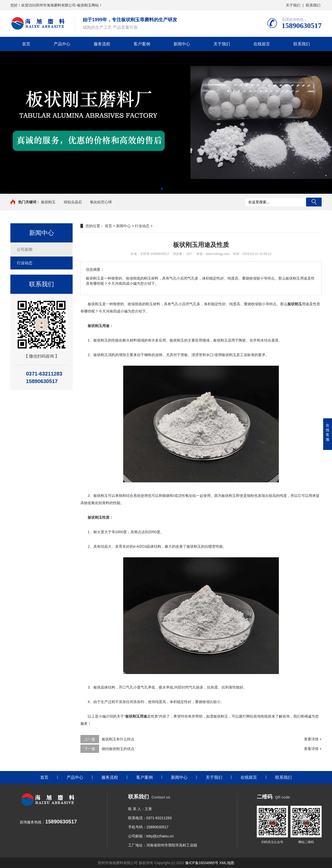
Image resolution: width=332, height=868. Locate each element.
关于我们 (293, 5)
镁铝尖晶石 (73, 202)
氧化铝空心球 (101, 202)
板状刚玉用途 (136, 716)
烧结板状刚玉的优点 (118, 749)
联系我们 (313, 5)
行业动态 (25, 263)
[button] (162, 189)
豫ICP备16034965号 (202, 863)
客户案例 (142, 44)
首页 (26, 44)
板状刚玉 (48, 202)
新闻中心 (182, 44)
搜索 (314, 202)
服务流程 (102, 44)
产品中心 (62, 44)
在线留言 (262, 44)
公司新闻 (25, 249)
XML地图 (227, 863)
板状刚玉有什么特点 (118, 739)
